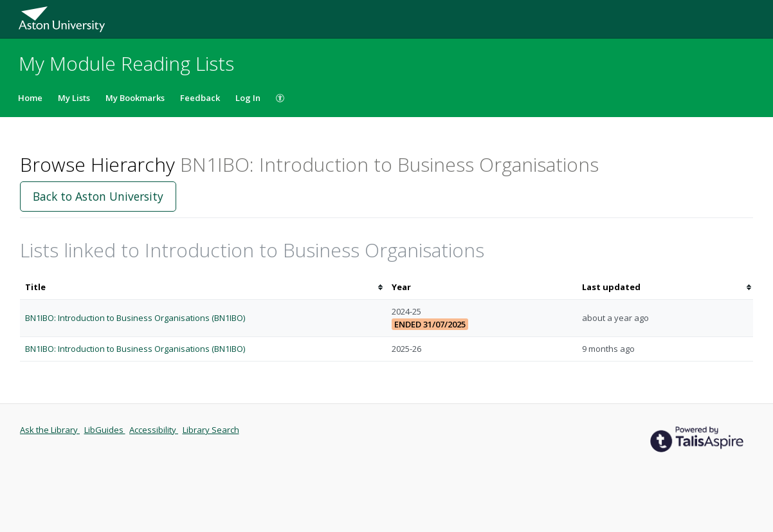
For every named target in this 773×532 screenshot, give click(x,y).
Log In (248, 98)
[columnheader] (203, 287)
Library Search (211, 430)
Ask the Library (50, 430)
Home (30, 98)
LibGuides (105, 430)
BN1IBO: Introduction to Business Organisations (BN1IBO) (135, 318)
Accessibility (154, 430)
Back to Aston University (98, 196)
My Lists (74, 98)
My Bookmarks (135, 98)
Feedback (200, 98)
